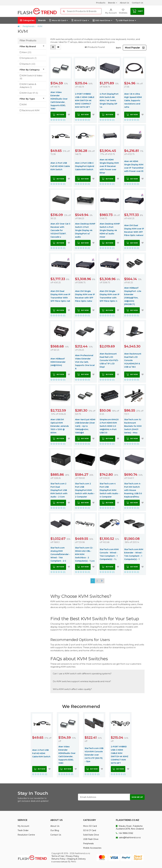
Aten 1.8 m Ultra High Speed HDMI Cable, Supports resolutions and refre (133, 100)
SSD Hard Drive (102, 20)
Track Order (23, 830)
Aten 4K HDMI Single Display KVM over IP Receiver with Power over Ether (109, 166)
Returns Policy (58, 859)
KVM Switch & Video (31, 77)
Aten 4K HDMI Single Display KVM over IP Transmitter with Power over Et (134, 166)
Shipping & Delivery (76, 859)
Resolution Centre (26, 835)
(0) (58, 120)
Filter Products (28, 41)
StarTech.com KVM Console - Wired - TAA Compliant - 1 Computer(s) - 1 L (109, 554)
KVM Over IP (30, 93)
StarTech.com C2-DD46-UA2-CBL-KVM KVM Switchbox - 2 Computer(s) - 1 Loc (85, 554)
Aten (27, 52)
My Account (23, 826)
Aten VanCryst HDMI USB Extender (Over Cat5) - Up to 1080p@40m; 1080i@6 (85, 426)
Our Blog (55, 830)
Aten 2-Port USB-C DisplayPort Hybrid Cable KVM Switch (85, 166)
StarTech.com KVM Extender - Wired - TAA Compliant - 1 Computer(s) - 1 (134, 554)
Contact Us (138, 3)
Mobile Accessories (92, 848)
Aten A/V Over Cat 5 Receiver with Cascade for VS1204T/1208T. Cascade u (60, 230)
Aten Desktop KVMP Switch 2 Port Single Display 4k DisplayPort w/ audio (85, 230)
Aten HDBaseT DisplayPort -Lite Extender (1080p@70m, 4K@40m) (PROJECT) (133, 296)
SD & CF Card (80, 20)
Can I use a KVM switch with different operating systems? (82, 674)
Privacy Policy (72, 856)
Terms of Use (58, 856)
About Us (124, 3)
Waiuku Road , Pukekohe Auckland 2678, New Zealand (130, 827)
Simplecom (29, 58)
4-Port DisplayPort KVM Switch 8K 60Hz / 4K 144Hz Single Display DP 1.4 (109, 100)
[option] (42, 745)
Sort (118, 48)
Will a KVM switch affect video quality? (72, 689)
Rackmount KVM (31, 110)
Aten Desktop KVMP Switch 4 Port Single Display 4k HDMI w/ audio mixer (110, 230)
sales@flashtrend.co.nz (128, 838)
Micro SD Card (58, 20)
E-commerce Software (59, 862)
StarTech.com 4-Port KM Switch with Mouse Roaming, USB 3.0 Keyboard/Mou (133, 490)
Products (101, 3)
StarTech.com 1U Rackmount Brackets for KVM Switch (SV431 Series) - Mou (133, 426)
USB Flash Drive (126, 20)
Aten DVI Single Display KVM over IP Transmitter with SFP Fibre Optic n (110, 296)
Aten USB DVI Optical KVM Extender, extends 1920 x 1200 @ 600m (60, 426)
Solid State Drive (91, 835)
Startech (29, 64)
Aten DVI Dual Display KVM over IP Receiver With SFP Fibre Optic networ (134, 230)
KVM (40, 26)
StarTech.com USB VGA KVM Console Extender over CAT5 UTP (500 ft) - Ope (94, 755)
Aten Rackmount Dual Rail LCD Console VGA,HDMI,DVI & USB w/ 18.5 (133, 360)
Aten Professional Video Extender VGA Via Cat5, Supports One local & (85, 362)
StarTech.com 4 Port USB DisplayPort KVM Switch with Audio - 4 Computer (110, 490)
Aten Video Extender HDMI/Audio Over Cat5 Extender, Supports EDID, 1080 (59, 100)
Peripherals (29, 26)
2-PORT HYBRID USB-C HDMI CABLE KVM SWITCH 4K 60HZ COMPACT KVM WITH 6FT (85, 100)
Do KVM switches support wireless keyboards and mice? (82, 681)
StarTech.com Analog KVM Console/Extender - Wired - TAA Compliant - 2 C (60, 554)
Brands (113, 3)
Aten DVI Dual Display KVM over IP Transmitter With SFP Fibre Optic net (60, 296)
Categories (27, 20)
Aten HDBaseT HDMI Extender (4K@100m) (58, 362)
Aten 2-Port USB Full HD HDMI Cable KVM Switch (60, 166)
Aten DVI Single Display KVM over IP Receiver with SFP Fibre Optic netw (85, 296)
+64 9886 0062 (124, 833)
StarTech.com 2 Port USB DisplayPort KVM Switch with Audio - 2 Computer (85, 490)
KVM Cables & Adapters (28, 86)
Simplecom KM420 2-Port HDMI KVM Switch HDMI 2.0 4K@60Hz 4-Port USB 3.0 (109, 426)
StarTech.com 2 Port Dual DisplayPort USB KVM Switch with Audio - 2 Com (59, 490)
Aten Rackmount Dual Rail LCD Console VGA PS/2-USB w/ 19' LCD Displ (109, 360)
